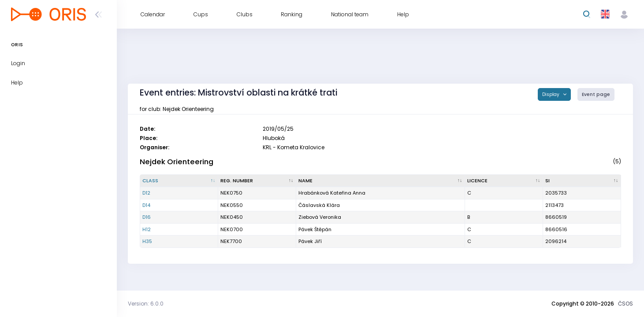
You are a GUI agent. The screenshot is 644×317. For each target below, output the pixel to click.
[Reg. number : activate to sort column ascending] (257, 181)
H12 (147, 229)
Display (551, 94)
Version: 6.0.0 (146, 304)
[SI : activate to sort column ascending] (582, 181)
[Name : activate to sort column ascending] (381, 181)
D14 (146, 205)
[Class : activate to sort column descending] (179, 181)
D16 (147, 217)
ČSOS (625, 304)
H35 (147, 241)
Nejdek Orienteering (177, 162)
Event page (596, 94)
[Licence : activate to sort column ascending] (504, 181)
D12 (146, 193)
